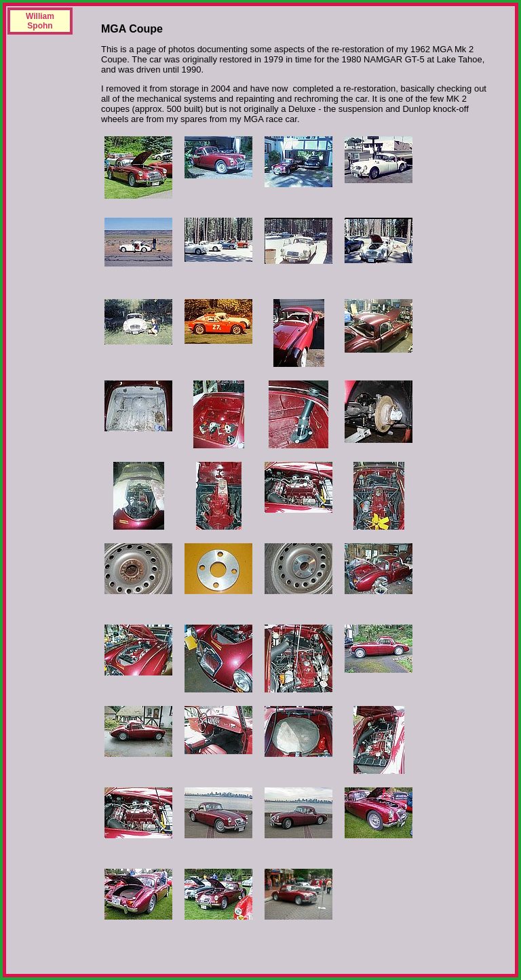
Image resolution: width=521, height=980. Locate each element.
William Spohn (40, 21)
